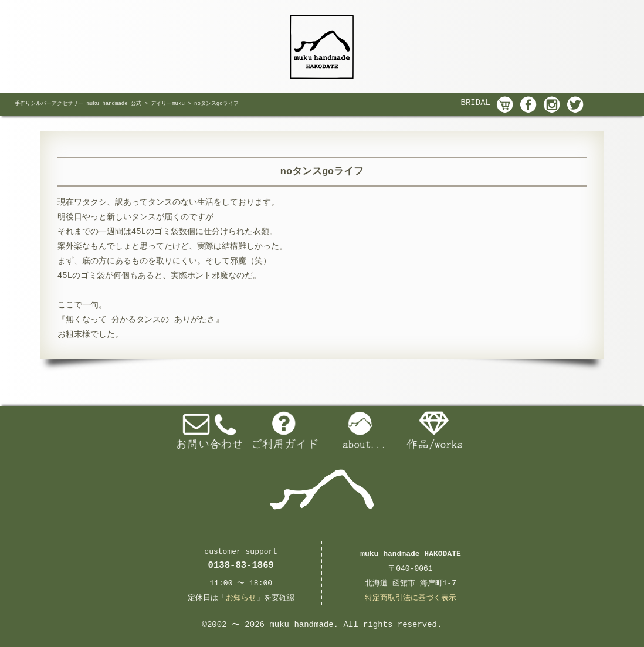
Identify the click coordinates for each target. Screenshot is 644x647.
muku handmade (301, 625)
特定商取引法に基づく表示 (411, 598)
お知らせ (241, 598)
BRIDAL (476, 103)
